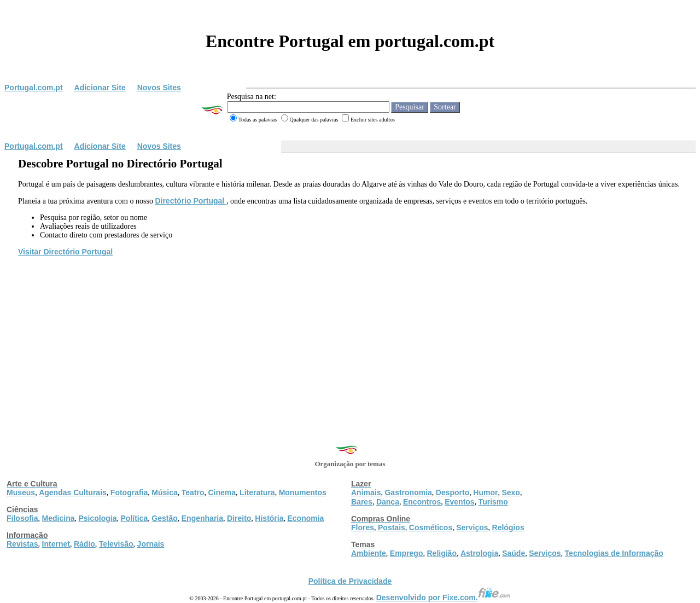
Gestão (164, 518)
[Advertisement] (350, 340)
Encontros (422, 502)
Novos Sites (159, 88)
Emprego (407, 553)
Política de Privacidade (350, 581)
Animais (366, 492)
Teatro (193, 492)
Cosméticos (431, 527)
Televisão (116, 544)
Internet (56, 544)
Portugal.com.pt (34, 88)
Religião (441, 553)
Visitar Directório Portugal (65, 252)
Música (164, 492)
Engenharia (202, 518)
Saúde (514, 553)
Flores (363, 527)
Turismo (493, 502)
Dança (388, 502)
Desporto (453, 492)
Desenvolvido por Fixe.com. (444, 598)
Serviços (472, 527)
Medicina (59, 518)
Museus (21, 492)
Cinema (222, 492)
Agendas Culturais (73, 492)
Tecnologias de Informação (614, 553)
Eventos (459, 502)
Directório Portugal (191, 201)
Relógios (508, 527)
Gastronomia (408, 492)
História (269, 518)
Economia (305, 518)
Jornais (151, 544)
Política (135, 518)
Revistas (22, 544)
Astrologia (479, 553)
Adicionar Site (100, 88)
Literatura (257, 492)
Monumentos (303, 492)
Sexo (511, 492)
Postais (392, 527)
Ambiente (369, 553)
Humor (485, 492)
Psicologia (97, 518)
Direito (239, 518)
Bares (362, 502)
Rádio (84, 544)
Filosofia (22, 518)
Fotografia (129, 492)
